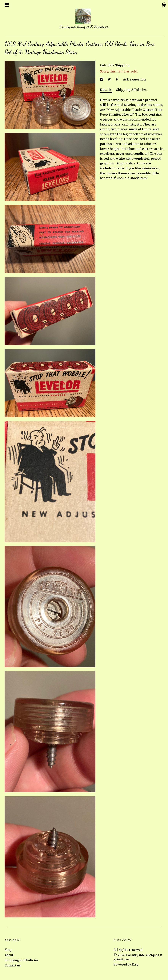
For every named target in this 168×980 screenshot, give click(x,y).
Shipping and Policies (22, 960)
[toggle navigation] (7, 5)
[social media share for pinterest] (117, 79)
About (9, 955)
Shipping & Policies (131, 90)
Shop (8, 950)
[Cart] (164, 6)
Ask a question (134, 79)
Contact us (13, 965)
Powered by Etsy (126, 964)
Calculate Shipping (115, 65)
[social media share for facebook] (102, 79)
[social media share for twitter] (110, 79)
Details (106, 90)
